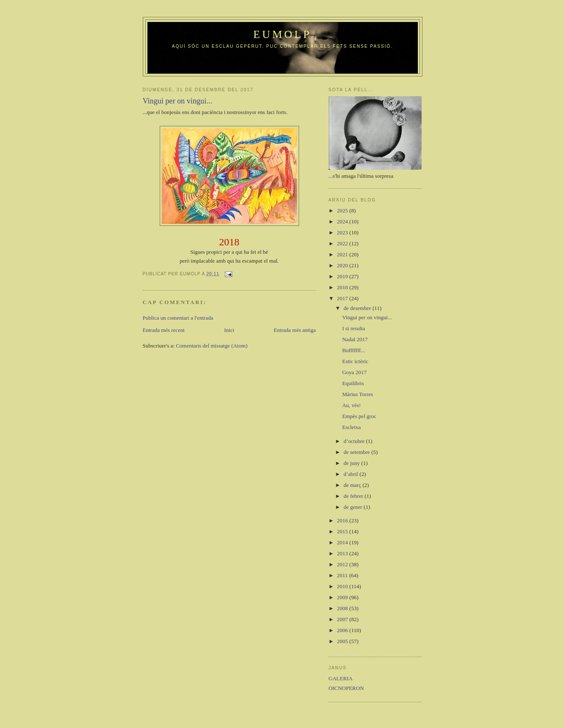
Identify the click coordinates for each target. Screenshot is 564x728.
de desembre (358, 308)
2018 (343, 287)
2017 (343, 298)
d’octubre (355, 441)
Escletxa (351, 427)
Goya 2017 (354, 372)
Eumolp (282, 34)
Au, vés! (351, 405)
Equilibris (353, 383)
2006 (343, 630)
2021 (343, 254)
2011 (343, 575)
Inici (229, 330)
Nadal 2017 (355, 339)
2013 (343, 553)
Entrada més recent (164, 330)
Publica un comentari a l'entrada (178, 318)
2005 (343, 641)
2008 (343, 608)
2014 (343, 542)
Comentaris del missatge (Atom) (211, 346)
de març (353, 485)
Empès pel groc (359, 416)
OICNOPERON (346, 688)
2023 (343, 232)
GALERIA (341, 678)
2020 (343, 265)
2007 (343, 619)
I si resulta (354, 328)
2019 (343, 276)
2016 (343, 520)
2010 (343, 586)
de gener (354, 507)
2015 (343, 531)
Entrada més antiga (295, 330)
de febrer (354, 496)
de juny (352, 463)
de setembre (357, 452)
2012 (343, 564)
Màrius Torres (358, 394)
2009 (343, 597)
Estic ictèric (355, 361)
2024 (343, 221)
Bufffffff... (354, 350)
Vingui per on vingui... (367, 317)
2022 (343, 243)
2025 (343, 211)
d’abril (351, 474)
